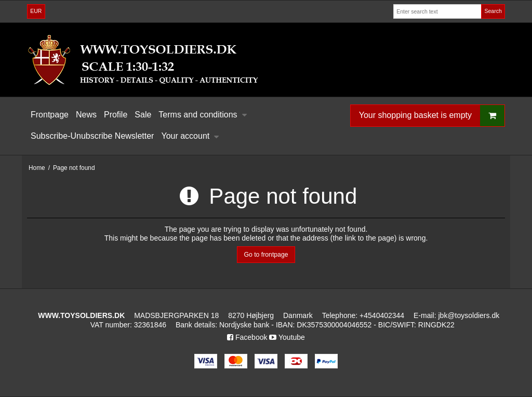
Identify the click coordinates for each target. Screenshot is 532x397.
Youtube (287, 337)
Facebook (247, 337)
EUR (36, 11)
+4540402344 (382, 315)
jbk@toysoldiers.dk (469, 315)
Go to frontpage (266, 255)
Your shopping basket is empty (432, 116)
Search (493, 11)
